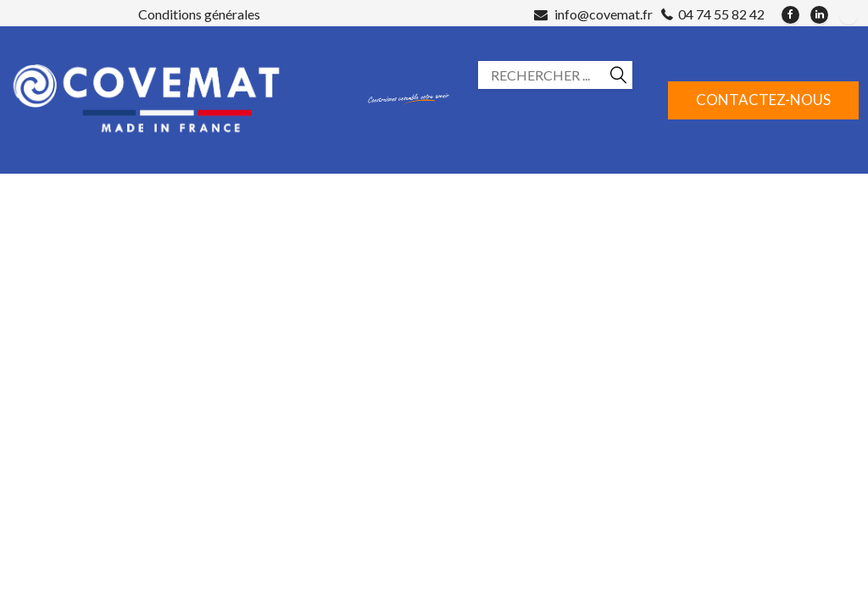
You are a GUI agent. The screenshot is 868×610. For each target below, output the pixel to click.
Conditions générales (199, 14)
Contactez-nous (763, 100)
